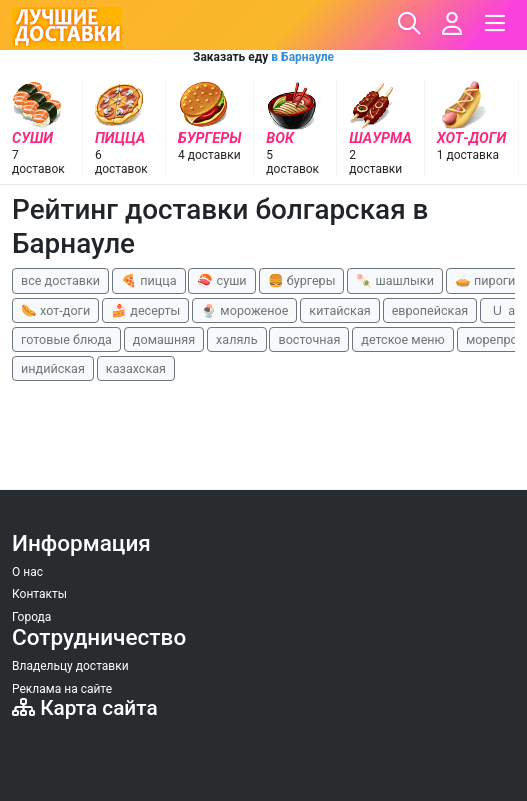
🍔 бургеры (302, 280)
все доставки (60, 280)
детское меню (403, 339)
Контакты (39, 594)
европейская (430, 310)
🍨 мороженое (244, 310)
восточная (309, 339)
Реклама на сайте (62, 689)
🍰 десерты (145, 310)
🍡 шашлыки (395, 280)
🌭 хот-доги (55, 310)
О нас (27, 572)
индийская (53, 368)
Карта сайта (85, 708)
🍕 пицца (148, 280)
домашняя (164, 339)
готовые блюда (66, 339)
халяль (236, 339)
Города (31, 617)
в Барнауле (302, 57)
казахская (136, 368)
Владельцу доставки (70, 666)
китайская (339, 310)
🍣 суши (221, 280)
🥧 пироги (485, 280)
